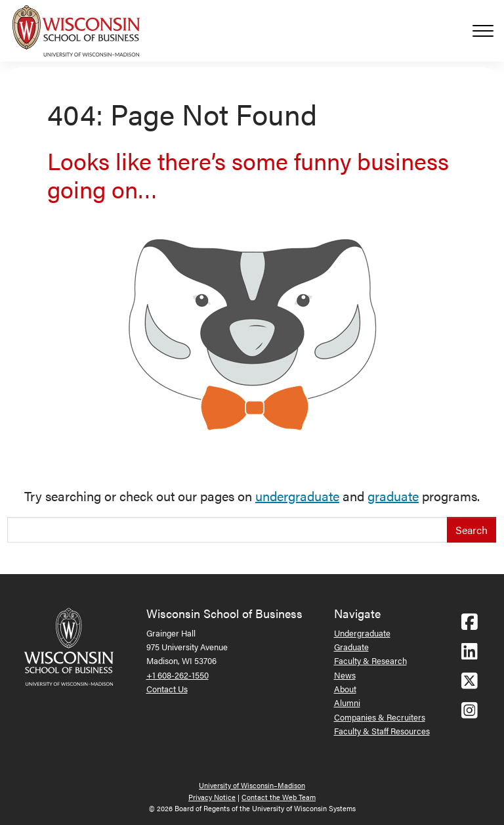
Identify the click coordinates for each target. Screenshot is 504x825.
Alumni (347, 702)
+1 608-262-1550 (178, 675)
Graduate (351, 647)
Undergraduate (362, 633)
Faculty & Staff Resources (382, 731)
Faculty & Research (370, 660)
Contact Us (167, 689)
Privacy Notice (212, 797)
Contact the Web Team (279, 797)
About (345, 689)
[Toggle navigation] (488, 31)
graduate (393, 496)
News (345, 675)
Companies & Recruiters (380, 717)
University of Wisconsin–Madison (252, 785)
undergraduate (297, 496)
